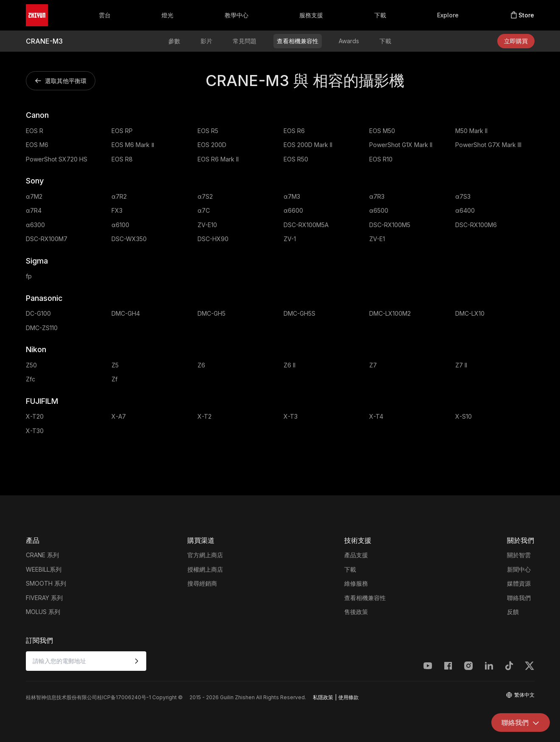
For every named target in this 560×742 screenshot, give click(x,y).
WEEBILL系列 (44, 569)
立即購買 (516, 41)
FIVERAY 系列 (44, 598)
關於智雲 (519, 555)
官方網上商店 (205, 555)
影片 (206, 41)
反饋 (513, 612)
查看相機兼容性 (298, 41)
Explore (448, 15)
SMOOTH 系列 (46, 583)
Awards (349, 41)
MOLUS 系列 (43, 612)
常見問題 (245, 41)
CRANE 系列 (42, 555)
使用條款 (348, 697)
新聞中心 (519, 569)
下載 (380, 15)
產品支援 (356, 555)
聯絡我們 (519, 598)
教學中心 (237, 15)
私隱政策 (323, 697)
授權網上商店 (205, 569)
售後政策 (356, 612)
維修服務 (356, 583)
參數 (174, 41)
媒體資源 (519, 583)
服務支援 (311, 15)
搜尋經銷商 (202, 583)
